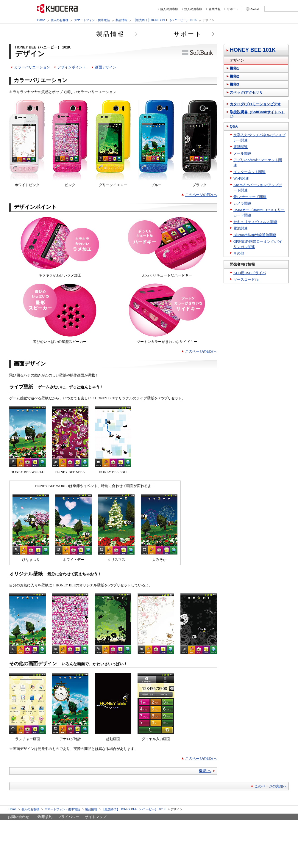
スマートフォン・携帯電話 (92, 20)
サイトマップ (96, 817)
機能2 (234, 76)
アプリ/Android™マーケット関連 (258, 163)
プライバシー (68, 817)
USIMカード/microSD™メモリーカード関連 (259, 213)
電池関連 (241, 228)
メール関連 (242, 153)
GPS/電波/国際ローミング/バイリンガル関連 (258, 244)
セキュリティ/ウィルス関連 (255, 222)
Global (255, 9)
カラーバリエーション (32, 67)
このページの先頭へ (271, 786)
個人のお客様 (169, 9)
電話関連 (241, 147)
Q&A (234, 126)
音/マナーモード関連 (250, 197)
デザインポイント (72, 67)
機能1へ (205, 771)
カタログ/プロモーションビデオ (255, 104)
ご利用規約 (43, 817)
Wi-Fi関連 (241, 178)
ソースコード (244, 280)
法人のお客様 (193, 9)
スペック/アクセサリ (246, 92)
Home (41, 20)
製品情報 (121, 20)
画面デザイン (106, 67)
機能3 (234, 84)
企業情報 (215, 9)
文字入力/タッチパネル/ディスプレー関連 (259, 138)
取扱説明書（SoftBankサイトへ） (257, 112)
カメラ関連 (242, 203)
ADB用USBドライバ (250, 273)
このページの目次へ (201, 195)
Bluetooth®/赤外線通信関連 (255, 235)
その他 (239, 253)
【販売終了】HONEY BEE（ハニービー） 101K (165, 20)
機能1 (234, 68)
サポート (233, 9)
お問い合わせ (18, 817)
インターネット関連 (249, 172)
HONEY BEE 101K (253, 50)
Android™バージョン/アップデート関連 (258, 188)
